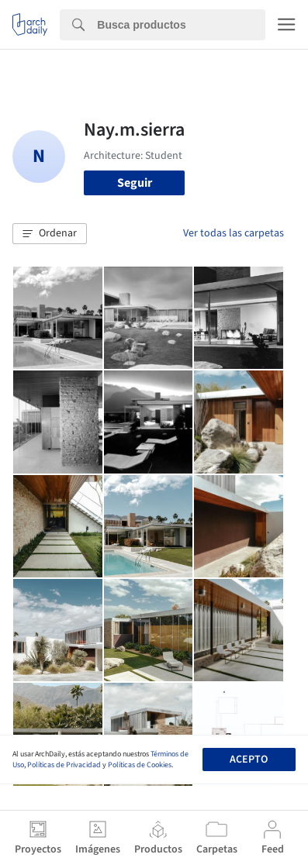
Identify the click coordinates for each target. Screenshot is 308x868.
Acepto (249, 759)
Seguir (135, 183)
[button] (50, 234)
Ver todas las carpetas (234, 233)
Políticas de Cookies (140, 765)
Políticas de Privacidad (64, 765)
